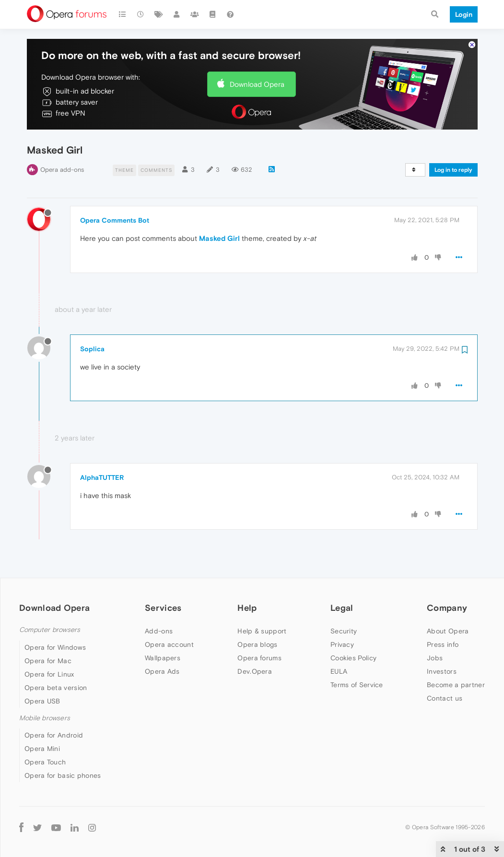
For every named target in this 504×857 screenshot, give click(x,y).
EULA (339, 671)
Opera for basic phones (63, 775)
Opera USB (42, 701)
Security (344, 631)
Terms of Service (357, 685)
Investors (442, 671)
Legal (342, 608)
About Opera (448, 631)
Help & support (262, 631)
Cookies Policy (353, 658)
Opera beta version (56, 688)
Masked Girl (219, 238)
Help (247, 608)
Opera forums (259, 658)
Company (447, 608)
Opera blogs (257, 644)
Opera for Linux (49, 674)
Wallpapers (163, 658)
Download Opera (257, 84)
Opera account (169, 644)
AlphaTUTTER (102, 477)
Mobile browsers (45, 718)
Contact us (445, 698)
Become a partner (456, 685)
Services (163, 608)
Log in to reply (453, 170)
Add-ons (159, 631)
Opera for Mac (48, 661)
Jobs (435, 658)
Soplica (92, 349)
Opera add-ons (62, 170)
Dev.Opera (255, 671)
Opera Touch (45, 762)
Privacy (342, 644)
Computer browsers (50, 630)
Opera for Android (54, 735)
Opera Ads (162, 671)
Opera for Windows (55, 647)
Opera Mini (42, 749)
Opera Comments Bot (115, 220)
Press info (443, 644)
